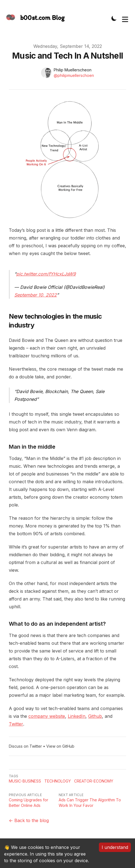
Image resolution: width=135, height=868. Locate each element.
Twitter (16, 724)
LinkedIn (77, 716)
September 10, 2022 (36, 295)
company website (47, 716)
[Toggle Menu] (125, 18)
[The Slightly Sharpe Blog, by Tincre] (35, 18)
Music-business (25, 781)
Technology (58, 781)
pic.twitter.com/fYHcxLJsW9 (46, 274)
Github (95, 716)
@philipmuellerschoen (74, 75)
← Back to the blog (29, 820)
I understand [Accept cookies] (115, 847)
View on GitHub (60, 746)
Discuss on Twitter (25, 746)
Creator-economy (94, 781)
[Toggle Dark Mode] (114, 18)
